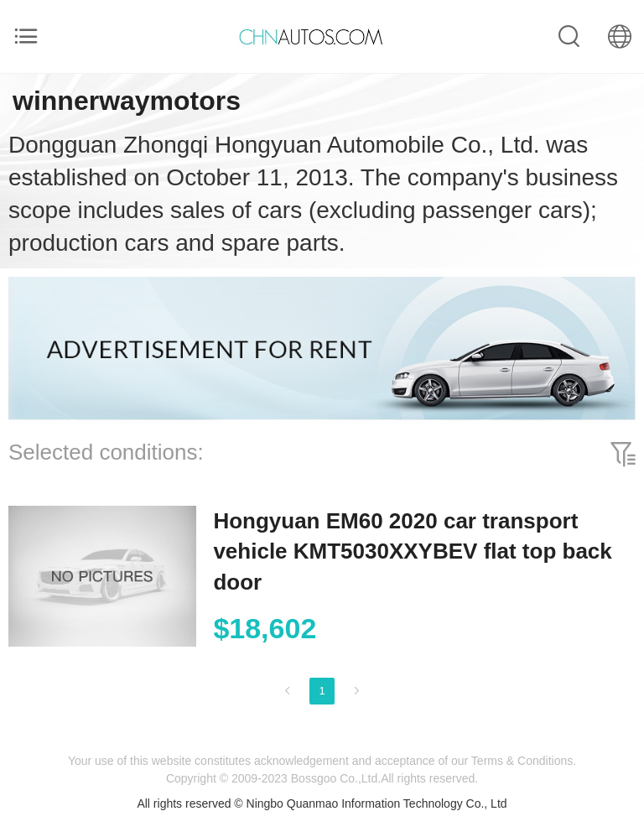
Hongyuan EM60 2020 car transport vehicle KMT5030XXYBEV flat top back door (412, 551)
